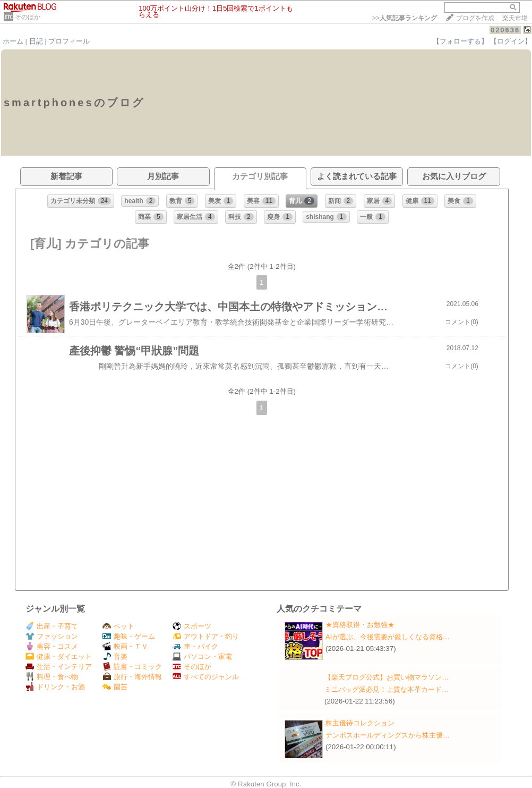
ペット (118, 626)
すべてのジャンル (206, 677)
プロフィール (69, 41)
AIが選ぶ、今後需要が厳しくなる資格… (388, 637)
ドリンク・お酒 (55, 687)
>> (405, 18)
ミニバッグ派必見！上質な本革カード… (387, 689)
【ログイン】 (511, 41)
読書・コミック (132, 667)
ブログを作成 (475, 18)
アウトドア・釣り (206, 636)
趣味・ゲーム (129, 636)
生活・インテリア (59, 667)
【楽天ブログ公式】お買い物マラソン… (387, 677)
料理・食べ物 (52, 677)
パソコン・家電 (202, 656)
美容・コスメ (52, 646)
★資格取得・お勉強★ (360, 625)
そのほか (28, 17)
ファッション (52, 636)
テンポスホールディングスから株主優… (388, 735)
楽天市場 (515, 18)
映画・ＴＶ (125, 646)
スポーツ (192, 626)
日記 (36, 41)
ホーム (13, 41)
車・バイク (195, 646)
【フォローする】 (460, 41)
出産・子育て (52, 626)
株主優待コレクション (360, 723)
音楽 (115, 656)
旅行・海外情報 (132, 677)
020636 (505, 30)
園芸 (115, 687)
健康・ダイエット (59, 656)
